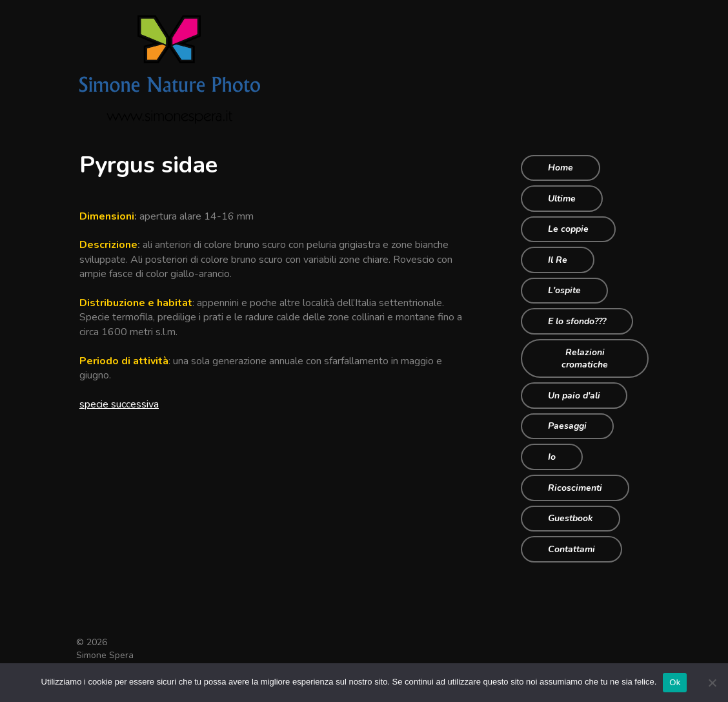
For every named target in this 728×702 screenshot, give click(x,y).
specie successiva (119, 404)
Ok (675, 682)
